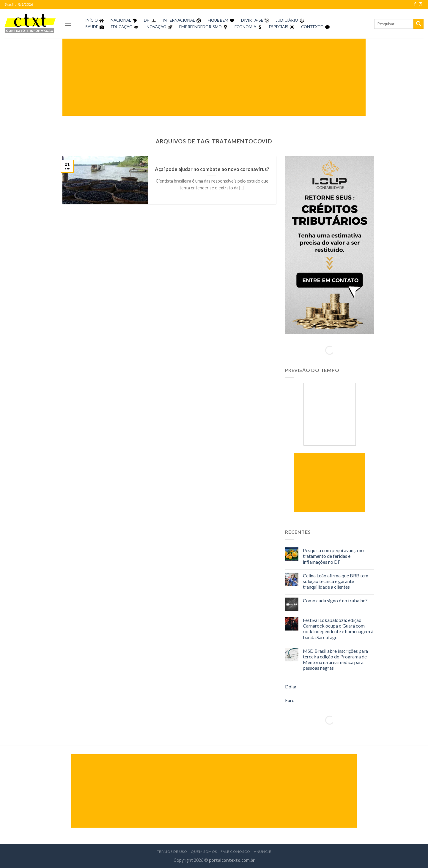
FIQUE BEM (218, 20)
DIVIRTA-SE (252, 20)
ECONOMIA (245, 27)
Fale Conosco (235, 852)
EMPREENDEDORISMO (200, 27)
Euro (290, 700)
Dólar (291, 686)
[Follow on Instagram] (421, 4)
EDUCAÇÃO (122, 27)
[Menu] (68, 24)
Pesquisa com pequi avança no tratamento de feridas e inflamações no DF (333, 556)
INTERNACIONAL (179, 20)
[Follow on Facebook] (415, 4)
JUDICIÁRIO (287, 20)
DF (146, 20)
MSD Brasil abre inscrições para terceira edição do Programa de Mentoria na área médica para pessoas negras (335, 659)
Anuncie (262, 852)
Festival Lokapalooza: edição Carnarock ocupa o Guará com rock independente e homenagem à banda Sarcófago (338, 629)
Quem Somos (204, 852)
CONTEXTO (312, 27)
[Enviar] (418, 24)
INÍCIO (92, 20)
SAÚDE (92, 27)
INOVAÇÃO (156, 27)
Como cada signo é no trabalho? (335, 600)
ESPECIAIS (279, 27)
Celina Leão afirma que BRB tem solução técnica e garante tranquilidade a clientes (336, 581)
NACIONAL (121, 20)
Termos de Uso (172, 852)
